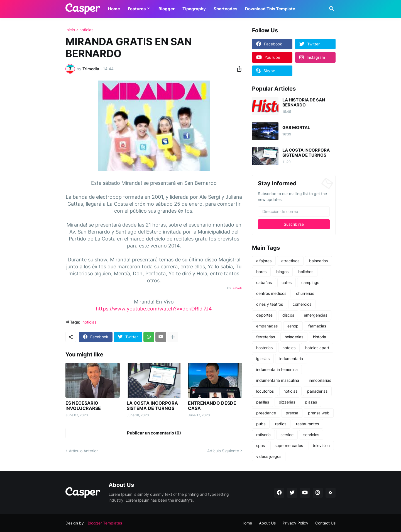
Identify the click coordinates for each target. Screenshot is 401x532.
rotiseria (263, 435)
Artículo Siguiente (223, 451)
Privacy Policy (295, 523)
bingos (282, 272)
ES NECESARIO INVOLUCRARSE (83, 406)
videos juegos (269, 456)
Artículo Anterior (83, 451)
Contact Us (325, 523)
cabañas (264, 282)
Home (114, 9)
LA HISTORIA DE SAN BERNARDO (304, 103)
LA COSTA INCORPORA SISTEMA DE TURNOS (152, 406)
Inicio (70, 30)
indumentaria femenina (277, 369)
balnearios (318, 261)
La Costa (237, 288)
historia (320, 337)
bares (261, 272)
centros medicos (271, 293)
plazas (311, 402)
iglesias (263, 359)
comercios (302, 304)
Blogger (167, 9)
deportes (264, 315)
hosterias (264, 348)
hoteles (289, 348)
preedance (266, 413)
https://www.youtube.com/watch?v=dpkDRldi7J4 (154, 309)
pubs (261, 424)
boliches (306, 272)
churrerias (305, 293)
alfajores (264, 261)
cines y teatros (270, 304)
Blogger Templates (105, 523)
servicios (311, 435)
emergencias (316, 315)
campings (310, 282)
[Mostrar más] (173, 337)
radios (281, 424)
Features (137, 9)
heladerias (294, 337)
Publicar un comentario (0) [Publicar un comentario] (154, 433)
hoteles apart (317, 348)
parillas (263, 402)
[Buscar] (331, 9)
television (321, 445)
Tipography (194, 9)
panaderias (317, 391)
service (287, 435)
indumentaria (291, 359)
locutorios (265, 391)
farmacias (317, 326)
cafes (287, 282)
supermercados (289, 445)
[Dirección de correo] (294, 212)
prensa (292, 413)
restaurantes (307, 424)
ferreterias (266, 337)
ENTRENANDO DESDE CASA (212, 406)
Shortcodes (225, 9)
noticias (86, 30)
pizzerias (287, 402)
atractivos (290, 261)
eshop (293, 326)
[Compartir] (238, 69)
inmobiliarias (320, 380)
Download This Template (270, 9)
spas (261, 445)
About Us (267, 523)
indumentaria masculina (278, 380)
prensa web (319, 413)
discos (288, 315)
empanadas (267, 326)
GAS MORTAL (296, 128)
